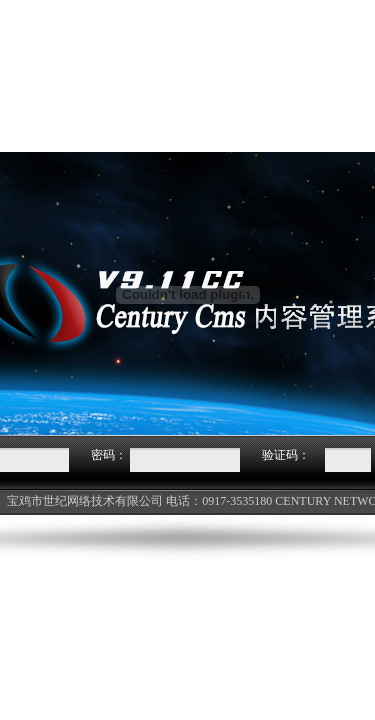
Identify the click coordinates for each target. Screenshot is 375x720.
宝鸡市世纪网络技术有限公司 (85, 501)
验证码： (286, 455)
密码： (109, 455)
